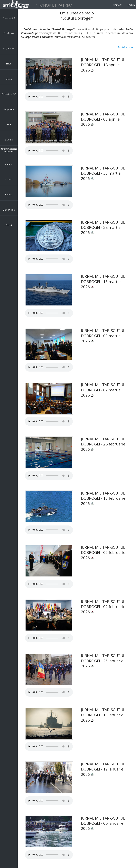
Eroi (9, 124)
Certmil (9, 225)
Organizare (9, 48)
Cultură (9, 179)
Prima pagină (9, 18)
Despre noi (9, 109)
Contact (117, 5)
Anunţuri (9, 164)
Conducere (9, 33)
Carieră (9, 195)
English (131, 5)
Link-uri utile (9, 210)
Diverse (9, 140)
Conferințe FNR (9, 94)
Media (9, 79)
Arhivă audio (125, 47)
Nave (9, 64)
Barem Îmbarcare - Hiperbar (9, 150)
